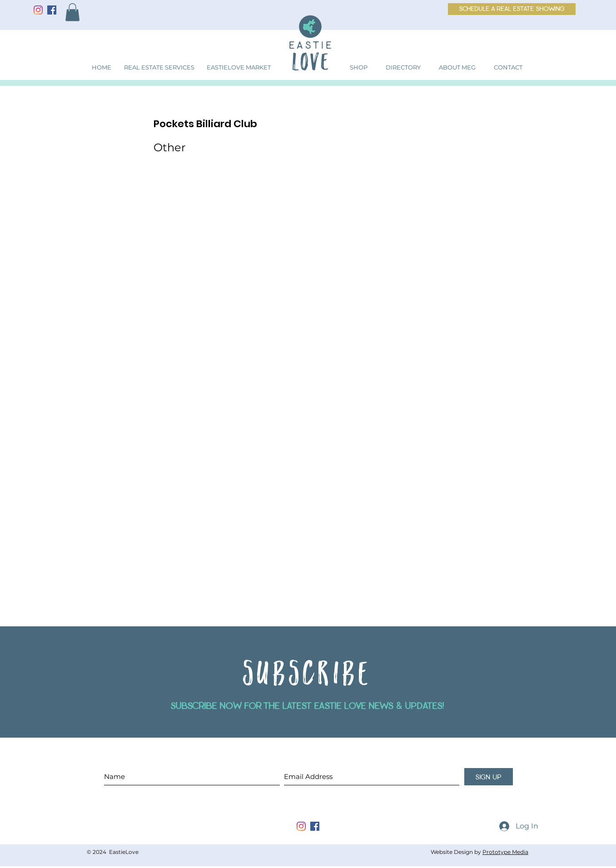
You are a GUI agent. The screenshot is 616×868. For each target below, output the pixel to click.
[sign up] (489, 777)
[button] (72, 12)
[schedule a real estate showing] (512, 9)
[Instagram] (38, 10)
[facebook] (315, 826)
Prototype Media (505, 852)
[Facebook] (52, 10)
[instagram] (301, 826)
